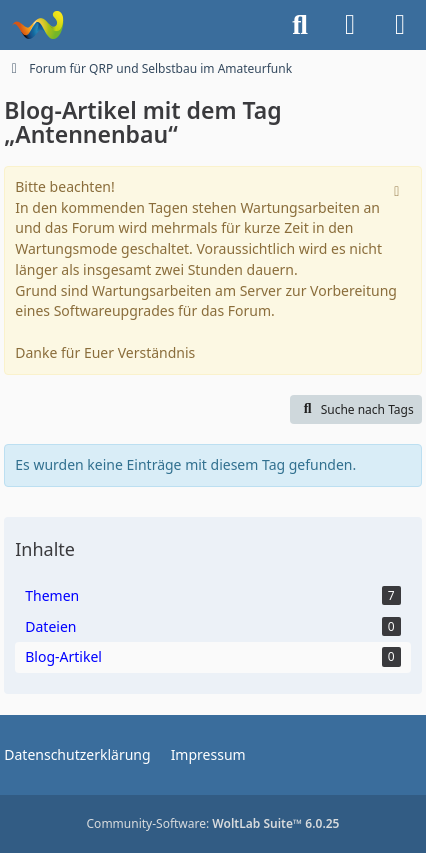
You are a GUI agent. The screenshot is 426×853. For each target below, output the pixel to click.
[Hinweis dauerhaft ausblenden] (399, 189)
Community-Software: (213, 823)
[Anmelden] (350, 25)
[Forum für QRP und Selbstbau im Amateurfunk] (37, 25)
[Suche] (300, 25)
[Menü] (400, 25)
